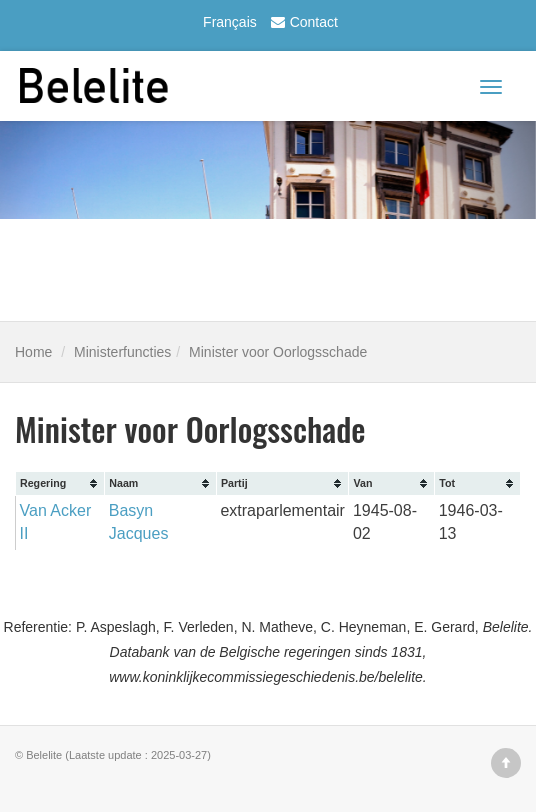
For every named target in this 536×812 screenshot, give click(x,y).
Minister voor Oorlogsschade (278, 352)
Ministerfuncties (122, 352)
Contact (302, 22)
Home (33, 352)
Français (230, 22)
